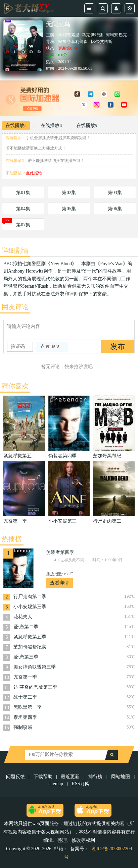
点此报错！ (36, 173)
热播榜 (12, 539)
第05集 (69, 209)
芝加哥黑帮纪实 (30, 647)
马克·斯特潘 (93, 35)
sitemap (56, 784)
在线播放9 (87, 126)
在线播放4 (51, 126)
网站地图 (121, 777)
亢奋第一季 (25, 677)
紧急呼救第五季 (30, 637)
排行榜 (95, 777)
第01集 (23, 193)
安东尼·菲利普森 (73, 42)
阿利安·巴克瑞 (118, 35)
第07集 (23, 225)
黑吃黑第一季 (28, 707)
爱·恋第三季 (26, 657)
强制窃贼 (23, 727)
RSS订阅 (81, 784)
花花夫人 (23, 617)
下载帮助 (43, 777)
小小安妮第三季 (30, 607)
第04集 (23, 209)
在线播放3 (16, 126)
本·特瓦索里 (69, 35)
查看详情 (59, 583)
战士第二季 (25, 697)
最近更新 (70, 777)
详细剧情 (15, 250)
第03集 (115, 193)
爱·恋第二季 (26, 627)
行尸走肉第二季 (30, 597)
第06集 (115, 209)
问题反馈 (16, 777)
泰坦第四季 (25, 717)
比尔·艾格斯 (102, 42)
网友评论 (15, 307)
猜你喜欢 (15, 386)
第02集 (69, 193)
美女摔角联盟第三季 (35, 667)
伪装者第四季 (60, 552)
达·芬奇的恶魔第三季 (35, 687)
